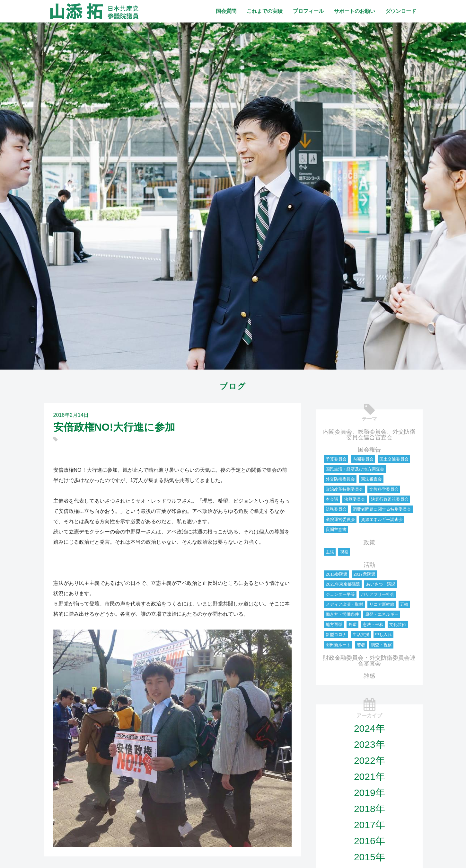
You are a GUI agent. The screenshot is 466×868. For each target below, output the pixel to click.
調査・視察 (381, 645)
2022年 (369, 761)
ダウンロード (401, 11)
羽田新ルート (338, 645)
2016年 (369, 841)
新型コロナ (336, 635)
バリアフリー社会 (378, 594)
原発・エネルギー (382, 614)
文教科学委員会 (384, 489)
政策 (369, 542)
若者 (361, 645)
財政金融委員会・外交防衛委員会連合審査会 (369, 661)
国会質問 (226, 11)
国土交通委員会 (394, 459)
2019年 (369, 793)
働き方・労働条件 (342, 614)
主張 (330, 552)
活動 (369, 565)
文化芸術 (398, 625)
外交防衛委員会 (340, 479)
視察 (344, 552)
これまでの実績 (265, 11)
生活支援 (361, 635)
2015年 (369, 857)
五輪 (404, 604)
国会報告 (369, 450)
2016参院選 (337, 574)
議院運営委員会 (340, 519)
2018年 (369, 809)
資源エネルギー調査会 (382, 519)
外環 (353, 625)
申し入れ (383, 635)
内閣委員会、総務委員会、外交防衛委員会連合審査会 (369, 434)
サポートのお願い (355, 11)
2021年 (369, 777)
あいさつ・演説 (381, 584)
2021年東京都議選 (343, 584)
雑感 (369, 676)
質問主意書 (336, 529)
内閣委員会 (363, 459)
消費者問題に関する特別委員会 (382, 509)
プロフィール (308, 11)
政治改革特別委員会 (344, 489)
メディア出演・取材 (344, 604)
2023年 (369, 744)
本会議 (332, 499)
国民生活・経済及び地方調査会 (355, 469)
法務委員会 (336, 509)
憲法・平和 (373, 625)
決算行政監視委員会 (390, 499)
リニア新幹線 (382, 604)
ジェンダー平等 (340, 594)
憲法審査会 (371, 479)
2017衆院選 (365, 574)
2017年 (369, 825)
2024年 (369, 728)
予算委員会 (336, 459)
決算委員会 (355, 499)
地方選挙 (334, 625)
